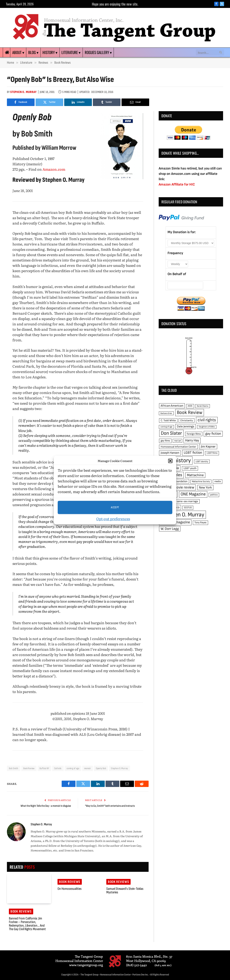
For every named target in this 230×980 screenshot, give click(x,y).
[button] (170, 461)
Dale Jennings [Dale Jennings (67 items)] (186, 427)
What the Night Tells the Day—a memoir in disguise (46, 806)
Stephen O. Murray (24, 92)
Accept (115, 507)
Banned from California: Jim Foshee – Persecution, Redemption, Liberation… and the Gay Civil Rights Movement (27, 924)
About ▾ (18, 52)
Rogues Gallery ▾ (98, 52)
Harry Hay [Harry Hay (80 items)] (192, 440)
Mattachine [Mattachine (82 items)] (195, 475)
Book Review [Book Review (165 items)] (190, 412)
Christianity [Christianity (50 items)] (187, 420)
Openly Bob (101, 768)
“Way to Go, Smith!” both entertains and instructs (110, 806)
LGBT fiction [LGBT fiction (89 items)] (193, 453)
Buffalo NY (44, 768)
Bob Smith (14, 768)
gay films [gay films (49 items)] (165, 441)
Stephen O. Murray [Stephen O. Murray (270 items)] (183, 515)
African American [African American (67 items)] (172, 406)
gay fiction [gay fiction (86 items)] (213, 434)
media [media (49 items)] (218, 481)
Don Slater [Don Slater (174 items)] (171, 433)
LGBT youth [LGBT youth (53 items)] (190, 468)
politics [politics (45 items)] (214, 495)
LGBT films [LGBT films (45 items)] (212, 453)
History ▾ (50, 52)
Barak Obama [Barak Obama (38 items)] (203, 406)
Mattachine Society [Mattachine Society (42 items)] (201, 481)
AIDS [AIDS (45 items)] (190, 406)
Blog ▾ (33, 52)
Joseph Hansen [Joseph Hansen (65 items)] (170, 453)
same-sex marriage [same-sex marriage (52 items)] (187, 501)
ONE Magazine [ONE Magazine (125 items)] (193, 494)
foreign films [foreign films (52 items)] (194, 434)
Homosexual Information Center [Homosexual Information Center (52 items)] (178, 447)
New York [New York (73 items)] (205, 488)
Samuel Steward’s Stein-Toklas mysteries (125, 891)
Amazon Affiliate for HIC (177, 184)
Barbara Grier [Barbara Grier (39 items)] (166, 413)
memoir (88, 768)
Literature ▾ (71, 52)
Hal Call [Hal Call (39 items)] (177, 441)
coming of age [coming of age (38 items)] (166, 427)
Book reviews (21, 911)
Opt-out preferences (113, 519)
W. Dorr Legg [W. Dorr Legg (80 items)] (170, 529)
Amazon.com (54, 169)
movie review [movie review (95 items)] (184, 487)
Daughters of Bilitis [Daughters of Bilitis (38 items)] (207, 427)
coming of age (73, 768)
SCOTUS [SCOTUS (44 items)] (188, 508)
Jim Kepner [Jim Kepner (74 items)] (208, 447)
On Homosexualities (70, 889)
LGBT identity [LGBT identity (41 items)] (202, 462)
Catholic (58, 768)
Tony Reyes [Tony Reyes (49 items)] (200, 523)
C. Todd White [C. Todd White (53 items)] (168, 420)
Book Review (29, 768)
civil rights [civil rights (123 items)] (207, 420)
